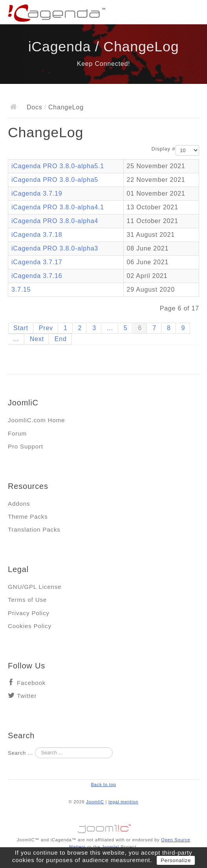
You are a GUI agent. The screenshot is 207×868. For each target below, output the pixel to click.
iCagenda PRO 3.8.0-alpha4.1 (58, 207)
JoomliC (95, 802)
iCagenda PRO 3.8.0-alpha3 (55, 248)
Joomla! (110, 847)
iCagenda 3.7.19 (37, 193)
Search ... (20, 753)
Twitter (27, 696)
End (61, 339)
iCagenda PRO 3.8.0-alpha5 (55, 180)
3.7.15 (21, 290)
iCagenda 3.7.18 (37, 235)
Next (37, 339)
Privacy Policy (29, 613)
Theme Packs (28, 517)
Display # (164, 149)
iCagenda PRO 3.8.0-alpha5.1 (58, 166)
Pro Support (26, 446)
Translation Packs (34, 529)
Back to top (103, 784)
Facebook (31, 683)
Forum (17, 433)
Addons (19, 504)
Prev (46, 328)
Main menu (193, 14)
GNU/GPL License (35, 587)
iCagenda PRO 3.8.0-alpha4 (55, 221)
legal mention (123, 802)
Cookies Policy (30, 626)
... (110, 328)
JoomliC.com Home (36, 420)
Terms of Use (27, 600)
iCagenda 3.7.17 (37, 262)
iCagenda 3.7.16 (37, 276)
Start (21, 328)
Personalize (176, 860)
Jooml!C (104, 827)
